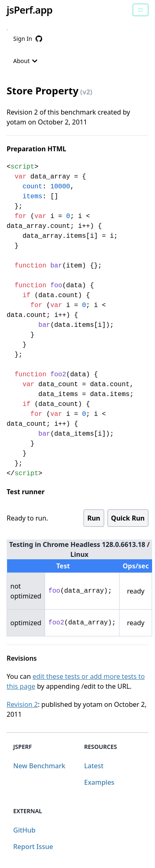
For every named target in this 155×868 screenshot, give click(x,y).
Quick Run (128, 518)
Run (94, 518)
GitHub (24, 830)
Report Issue (33, 847)
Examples (99, 782)
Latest (94, 766)
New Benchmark (39, 766)
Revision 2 (22, 704)
